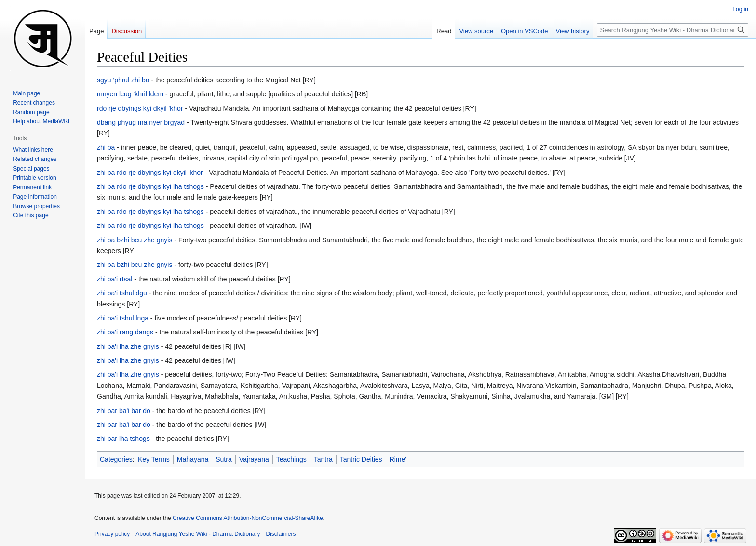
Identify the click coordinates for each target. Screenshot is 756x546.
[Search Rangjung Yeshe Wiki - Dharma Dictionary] (673, 30)
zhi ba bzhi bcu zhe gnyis (135, 240)
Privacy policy (112, 534)
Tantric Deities (361, 459)
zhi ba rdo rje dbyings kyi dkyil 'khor (150, 173)
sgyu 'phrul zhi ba (123, 80)
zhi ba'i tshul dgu (122, 293)
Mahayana (193, 459)
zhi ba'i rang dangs (125, 332)
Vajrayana (254, 459)
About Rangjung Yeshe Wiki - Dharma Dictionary (198, 534)
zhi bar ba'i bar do (124, 411)
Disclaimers (281, 534)
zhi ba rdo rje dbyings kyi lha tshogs (150, 186)
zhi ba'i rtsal (115, 279)
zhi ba (106, 147)
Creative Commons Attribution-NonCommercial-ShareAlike (248, 518)
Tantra (323, 459)
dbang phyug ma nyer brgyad (141, 122)
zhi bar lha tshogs (123, 439)
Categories (116, 459)
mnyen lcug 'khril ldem (130, 94)
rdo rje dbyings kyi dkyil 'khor (140, 108)
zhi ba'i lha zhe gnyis (128, 346)
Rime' (398, 459)
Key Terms (154, 459)
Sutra (223, 459)
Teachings (291, 459)
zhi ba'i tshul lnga (123, 318)
